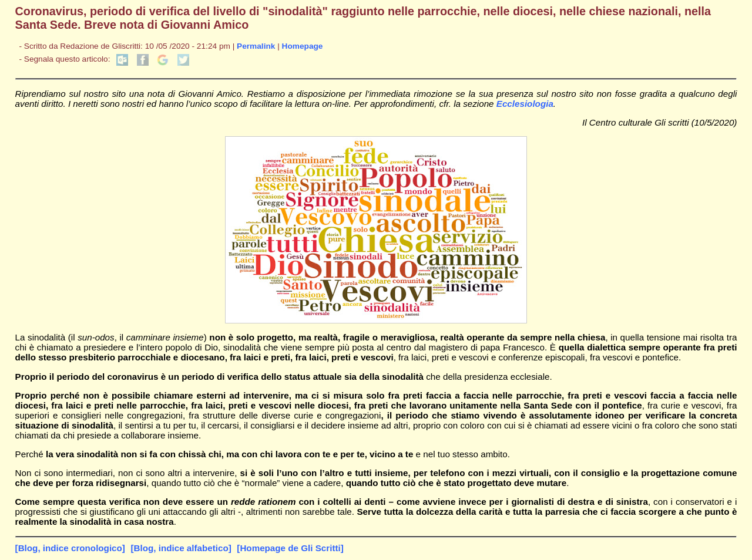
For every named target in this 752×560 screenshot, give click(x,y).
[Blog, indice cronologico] (70, 548)
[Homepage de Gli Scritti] (290, 548)
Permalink (256, 46)
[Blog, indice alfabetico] (181, 548)
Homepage (303, 46)
